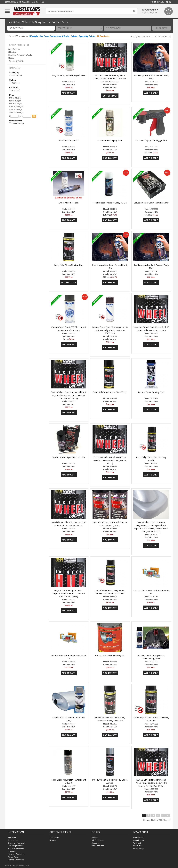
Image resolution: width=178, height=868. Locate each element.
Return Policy (13, 840)
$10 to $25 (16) (15, 98)
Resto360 (12, 837)
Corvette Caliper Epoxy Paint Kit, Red (69, 457)
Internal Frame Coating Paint (151, 392)
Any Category (15, 49)
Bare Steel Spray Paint (69, 140)
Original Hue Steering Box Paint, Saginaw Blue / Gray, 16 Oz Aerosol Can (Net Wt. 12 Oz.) (69, 593)
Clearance (14, 83)
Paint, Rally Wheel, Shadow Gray (69, 265)
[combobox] (31, 28)
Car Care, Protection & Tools (54, 36)
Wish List (137, 843)
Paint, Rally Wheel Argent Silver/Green (110, 392)
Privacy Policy (13, 857)
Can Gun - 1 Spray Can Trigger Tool (151, 140)
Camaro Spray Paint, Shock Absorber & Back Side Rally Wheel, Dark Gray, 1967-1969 (110, 330)
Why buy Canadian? (16, 849)
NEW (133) (15, 90)
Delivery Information (16, 854)
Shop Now (162, 28)
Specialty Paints (87, 36)
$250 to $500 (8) (16, 110)
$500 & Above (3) (16, 112)
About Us (12, 851)
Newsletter (138, 846)
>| (168, 815)
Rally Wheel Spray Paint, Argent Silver (69, 75)
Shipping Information (16, 843)
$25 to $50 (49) (15, 101)
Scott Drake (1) (16, 124)
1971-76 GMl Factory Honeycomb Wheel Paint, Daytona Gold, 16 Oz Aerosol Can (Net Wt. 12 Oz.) (151, 783)
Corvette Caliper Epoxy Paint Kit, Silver (151, 203)
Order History (139, 840)
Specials (95, 843)
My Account (138, 837)
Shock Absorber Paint (69, 203)
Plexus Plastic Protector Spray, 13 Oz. (110, 203)
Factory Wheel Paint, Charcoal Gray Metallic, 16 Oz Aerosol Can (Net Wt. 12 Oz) (110, 460)
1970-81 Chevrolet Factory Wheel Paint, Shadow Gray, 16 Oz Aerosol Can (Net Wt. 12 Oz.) (110, 79)
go (34, 116)
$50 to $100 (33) (16, 104)
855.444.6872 (12, 2)
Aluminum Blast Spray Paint (110, 140)
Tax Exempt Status (15, 846)
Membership (138, 849)
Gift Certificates (98, 840)
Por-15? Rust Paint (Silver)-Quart (110, 655)
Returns (53, 840)
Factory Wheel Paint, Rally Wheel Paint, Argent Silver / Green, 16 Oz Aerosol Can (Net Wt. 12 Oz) (69, 395)
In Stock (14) (16, 75)
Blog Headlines (98, 846)
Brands (94, 837)
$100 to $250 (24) (16, 107)
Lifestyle (33, 36)
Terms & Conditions (16, 860)
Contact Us (25, 2)
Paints (74, 36)
